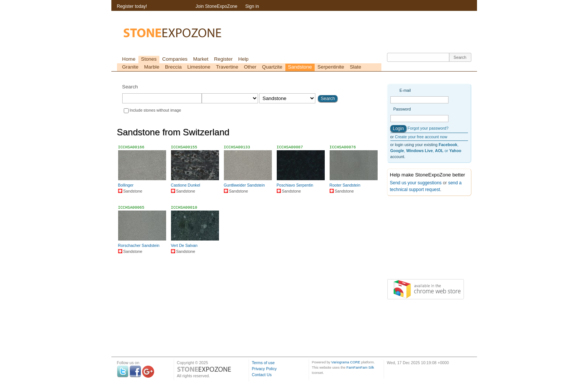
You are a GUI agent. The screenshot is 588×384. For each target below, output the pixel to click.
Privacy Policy (264, 369)
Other (250, 67)
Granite (130, 67)
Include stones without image (155, 110)
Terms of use (263, 363)
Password (402, 109)
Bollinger (126, 185)
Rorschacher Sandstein (139, 245)
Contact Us (262, 375)
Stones (149, 59)
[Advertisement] (424, 239)
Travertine (227, 67)
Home (129, 59)
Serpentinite (331, 67)
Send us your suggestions (416, 183)
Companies (175, 59)
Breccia (173, 67)
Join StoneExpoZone (217, 6)
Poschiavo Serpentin (295, 185)
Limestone (199, 67)
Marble (152, 67)
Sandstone (300, 67)
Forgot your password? (428, 128)
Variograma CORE (346, 362)
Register (223, 59)
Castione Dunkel (186, 185)
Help (243, 59)
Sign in (252, 6)
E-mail (405, 90)
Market (201, 59)
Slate (355, 67)
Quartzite (272, 67)
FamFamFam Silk (360, 368)
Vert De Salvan (184, 245)
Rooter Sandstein (345, 185)
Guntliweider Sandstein (244, 185)
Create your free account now (421, 137)
